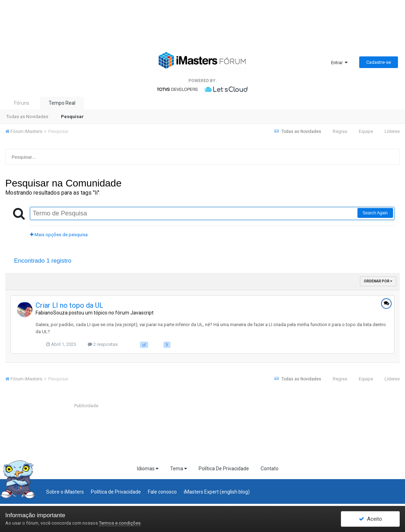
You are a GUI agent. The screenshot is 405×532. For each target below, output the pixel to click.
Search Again (375, 213)
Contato (270, 469)
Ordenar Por (378, 281)
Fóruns (22, 103)
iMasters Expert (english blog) (217, 492)
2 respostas (103, 344)
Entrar (339, 63)
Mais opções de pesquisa (59, 235)
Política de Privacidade (116, 492)
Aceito (370, 519)
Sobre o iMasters (65, 492)
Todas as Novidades (27, 117)
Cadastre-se (379, 62)
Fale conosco (162, 492)
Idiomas (148, 469)
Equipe (366, 131)
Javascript (142, 313)
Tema (179, 469)
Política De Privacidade (224, 469)
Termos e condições (120, 523)
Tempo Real (62, 103)
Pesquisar (72, 117)
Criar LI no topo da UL (69, 305)
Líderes (392, 131)
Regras (340, 131)
